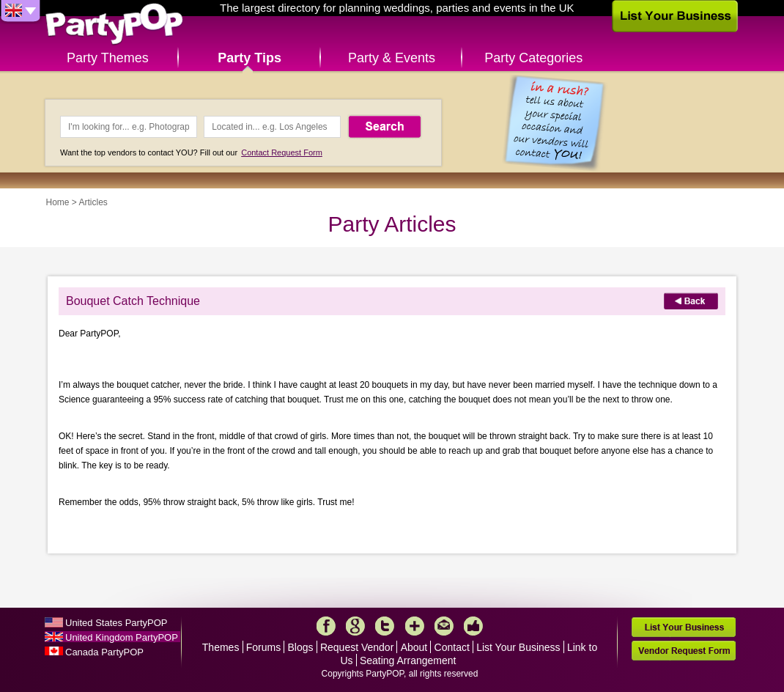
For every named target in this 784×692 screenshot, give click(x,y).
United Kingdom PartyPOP (122, 637)
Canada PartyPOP (104, 652)
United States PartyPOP (116, 623)
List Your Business (518, 647)
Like (473, 626)
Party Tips (249, 58)
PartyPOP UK (114, 25)
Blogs (301, 647)
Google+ (355, 626)
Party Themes (108, 58)
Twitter (385, 626)
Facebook (326, 626)
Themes (221, 647)
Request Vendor (357, 647)
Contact (452, 647)
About (414, 647)
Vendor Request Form (684, 651)
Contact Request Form (282, 152)
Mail (444, 626)
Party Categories (533, 58)
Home (58, 202)
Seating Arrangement (408, 660)
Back (691, 301)
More (415, 626)
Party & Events (392, 58)
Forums (263, 647)
